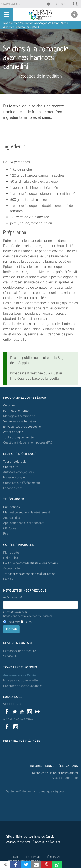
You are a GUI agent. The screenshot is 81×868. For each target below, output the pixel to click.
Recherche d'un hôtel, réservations (55, 773)
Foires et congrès (15, 477)
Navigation (12, 4)
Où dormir (10, 406)
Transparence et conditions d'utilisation (29, 574)
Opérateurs (11, 467)
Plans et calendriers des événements (27, 512)
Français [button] (60, 4)
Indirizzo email (13, 597)
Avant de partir (13, 432)
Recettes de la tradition (40, 76)
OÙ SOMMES (54, 857)
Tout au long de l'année (18, 437)
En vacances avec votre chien (23, 427)
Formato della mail (28, 614)
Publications (12, 507)
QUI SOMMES (33, 857)
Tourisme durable (15, 462)
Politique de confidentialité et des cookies (31, 563)
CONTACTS (14, 857)
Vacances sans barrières (20, 421)
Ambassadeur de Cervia (20, 675)
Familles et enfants (16, 411)
